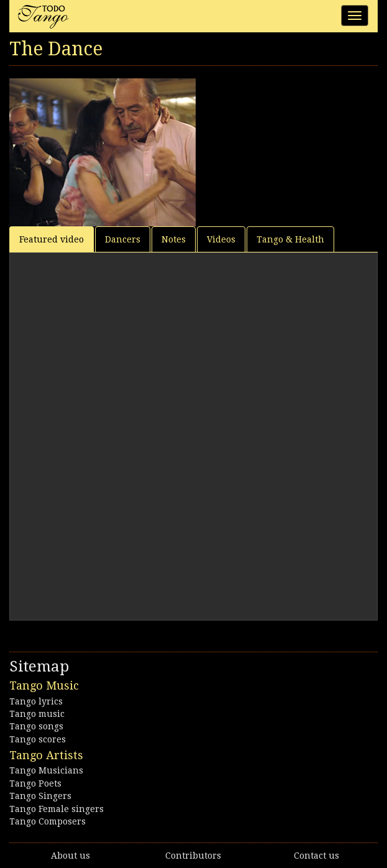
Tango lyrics (36, 701)
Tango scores (38, 739)
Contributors (193, 856)
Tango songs (36, 726)
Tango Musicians (46, 770)
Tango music (37, 714)
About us (71, 856)
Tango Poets (35, 783)
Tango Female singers (57, 809)
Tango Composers (48, 821)
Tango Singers (40, 796)
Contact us (316, 856)
